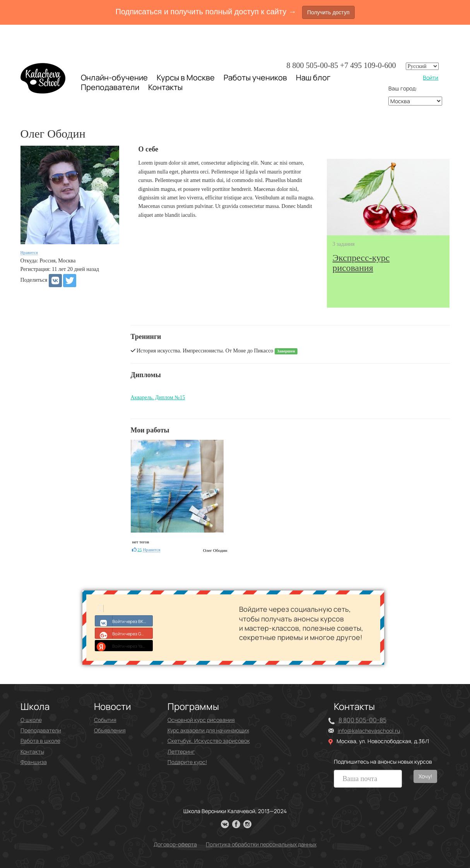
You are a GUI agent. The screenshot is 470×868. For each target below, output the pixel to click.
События (105, 720)
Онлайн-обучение (114, 77)
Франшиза (34, 762)
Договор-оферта (175, 844)
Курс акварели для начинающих (208, 730)
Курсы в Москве (186, 78)
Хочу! (425, 776)
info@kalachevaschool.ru (369, 731)
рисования (361, 263)
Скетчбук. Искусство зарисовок (209, 741)
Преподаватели (110, 87)
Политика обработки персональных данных (261, 844)
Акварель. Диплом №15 (158, 397)
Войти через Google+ (124, 633)
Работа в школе (40, 741)
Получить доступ (328, 12)
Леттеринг (181, 751)
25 (139, 550)
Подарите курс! (187, 762)
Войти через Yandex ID (124, 645)
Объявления (110, 730)
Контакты (165, 87)
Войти (431, 77)
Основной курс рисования (201, 720)
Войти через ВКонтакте (124, 621)
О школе (31, 720)
